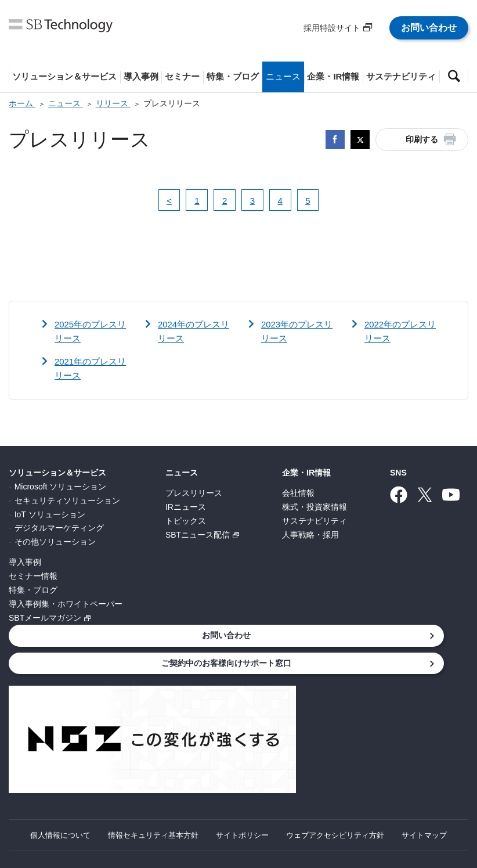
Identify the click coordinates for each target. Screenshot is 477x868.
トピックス (186, 522)
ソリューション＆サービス (57, 474)
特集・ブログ (33, 591)
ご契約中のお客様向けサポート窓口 (93, 664)
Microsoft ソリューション (61, 488)
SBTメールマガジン (45, 619)
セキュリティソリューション (67, 502)
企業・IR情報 (306, 474)
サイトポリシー (276, 791)
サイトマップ (238, 805)
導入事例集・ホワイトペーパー (66, 605)
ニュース (182, 474)
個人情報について (82, 791)
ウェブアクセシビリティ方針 (374, 791)
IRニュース (186, 508)
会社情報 (298, 494)
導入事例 (25, 563)
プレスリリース (194, 494)
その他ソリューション (55, 543)
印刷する (422, 139)
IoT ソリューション (50, 516)
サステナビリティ (315, 522)
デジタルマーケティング (59, 530)
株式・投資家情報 (315, 508)
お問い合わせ (429, 28)
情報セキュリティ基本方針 (181, 791)
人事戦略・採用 (310, 536)
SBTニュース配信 (198, 536)
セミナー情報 (33, 577)
